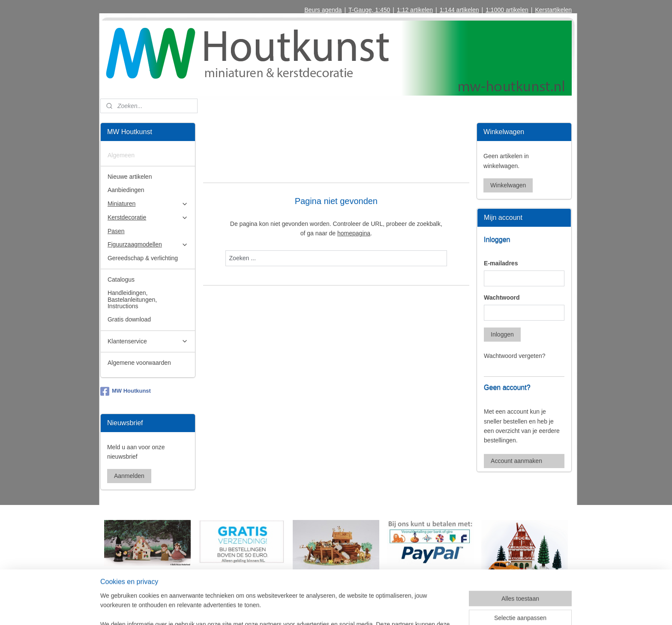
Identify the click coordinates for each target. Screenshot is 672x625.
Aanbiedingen (126, 190)
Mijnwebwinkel (421, 609)
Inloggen (502, 334)
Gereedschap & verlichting (143, 258)
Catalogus (121, 279)
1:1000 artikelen (507, 10)
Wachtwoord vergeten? (514, 356)
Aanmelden (129, 476)
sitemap (311, 609)
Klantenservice (148, 341)
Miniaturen (148, 204)
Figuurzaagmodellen (148, 245)
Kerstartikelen (553, 10)
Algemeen (121, 155)
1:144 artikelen (459, 10)
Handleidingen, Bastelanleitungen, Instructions (132, 299)
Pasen (116, 231)
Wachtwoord (502, 297)
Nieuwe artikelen (130, 177)
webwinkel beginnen (354, 609)
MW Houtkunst (126, 391)
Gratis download (129, 319)
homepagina (354, 233)
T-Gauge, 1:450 (369, 10)
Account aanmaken (516, 461)
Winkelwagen (508, 185)
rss (326, 609)
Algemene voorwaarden (139, 363)
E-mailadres (501, 263)
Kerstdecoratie (148, 218)
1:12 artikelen (415, 10)
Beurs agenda (323, 10)
